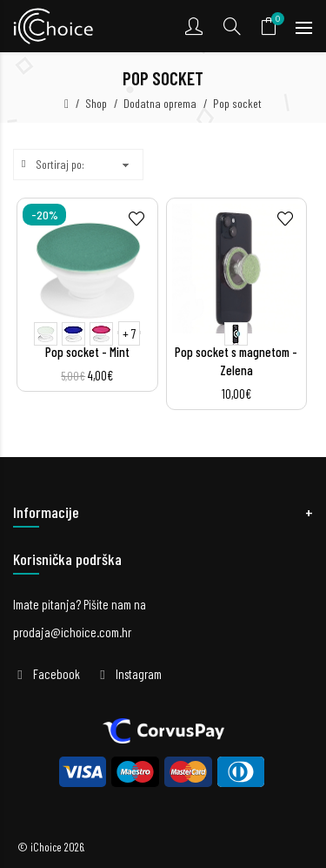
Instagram (139, 674)
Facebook (57, 674)
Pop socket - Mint (87, 352)
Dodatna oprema (160, 103)
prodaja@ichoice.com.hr (72, 632)
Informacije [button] (46, 512)
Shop (96, 103)
